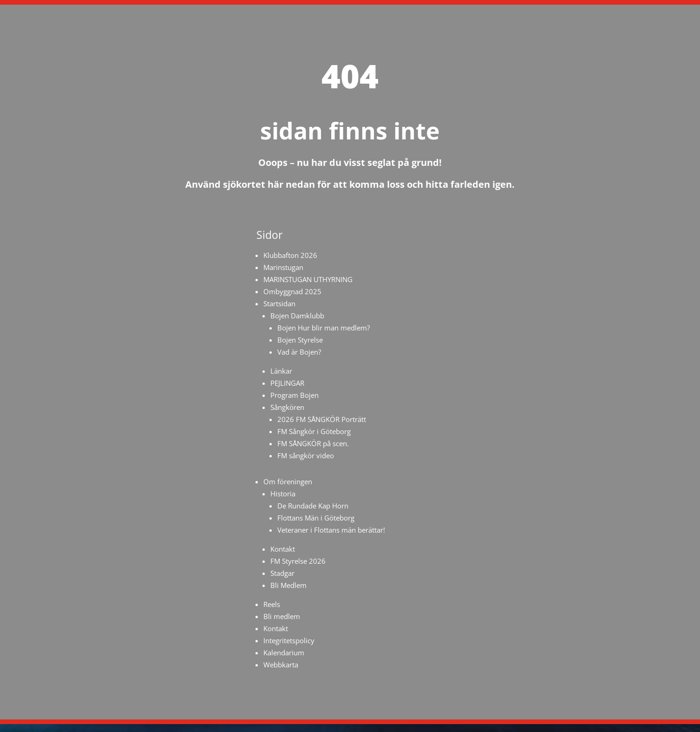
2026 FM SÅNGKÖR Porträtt (322, 419)
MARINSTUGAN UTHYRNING (308, 279)
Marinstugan (283, 267)
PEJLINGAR (287, 383)
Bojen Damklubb (297, 316)
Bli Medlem (288, 585)
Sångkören (287, 407)
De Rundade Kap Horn (313, 506)
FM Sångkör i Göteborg (314, 431)
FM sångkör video (306, 455)
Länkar (281, 371)
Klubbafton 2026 (290, 255)
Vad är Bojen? (299, 352)
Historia (283, 494)
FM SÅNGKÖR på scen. (313, 443)
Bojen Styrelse (300, 340)
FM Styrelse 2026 (298, 561)
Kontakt (283, 549)
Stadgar (282, 573)
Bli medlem (282, 616)
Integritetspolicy (289, 640)
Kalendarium (284, 653)
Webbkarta (281, 665)
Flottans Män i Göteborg (316, 518)
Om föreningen (288, 481)
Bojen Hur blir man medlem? (324, 328)
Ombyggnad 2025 (292, 291)
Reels (272, 604)
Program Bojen (294, 395)
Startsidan (279, 303)
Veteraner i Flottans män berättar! (331, 530)
